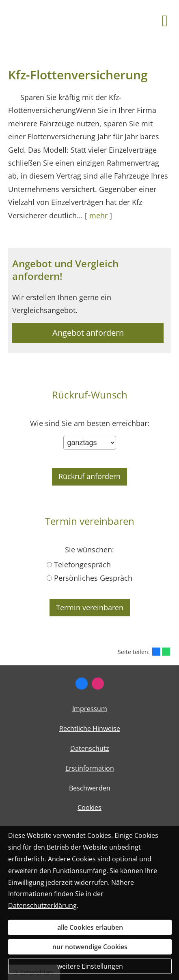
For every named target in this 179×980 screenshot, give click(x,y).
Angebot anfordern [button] (88, 333)
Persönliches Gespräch (93, 578)
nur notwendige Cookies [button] (90, 947)
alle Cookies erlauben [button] (90, 927)
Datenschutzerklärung (42, 905)
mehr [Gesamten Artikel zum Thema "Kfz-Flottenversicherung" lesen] (98, 215)
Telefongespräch (82, 565)
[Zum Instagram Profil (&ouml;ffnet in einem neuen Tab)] (98, 684)
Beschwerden (90, 788)
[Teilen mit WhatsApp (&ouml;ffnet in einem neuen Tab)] (166, 652)
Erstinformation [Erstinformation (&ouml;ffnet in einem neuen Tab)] (90, 768)
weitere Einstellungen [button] (90, 966)
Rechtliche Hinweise (90, 729)
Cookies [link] (89, 807)
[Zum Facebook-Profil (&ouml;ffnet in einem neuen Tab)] (82, 684)
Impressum (90, 709)
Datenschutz (90, 748)
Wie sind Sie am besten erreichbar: (90, 423)
